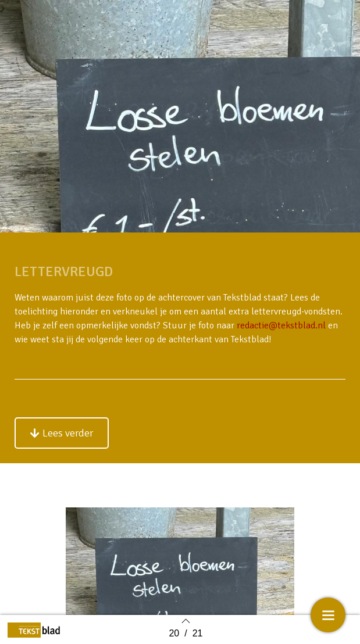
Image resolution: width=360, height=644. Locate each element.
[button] (62, 433)
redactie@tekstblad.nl (281, 325)
